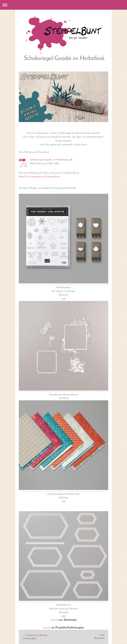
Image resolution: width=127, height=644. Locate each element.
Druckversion (30, 635)
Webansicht (99, 638)
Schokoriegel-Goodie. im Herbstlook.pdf (51, 160)
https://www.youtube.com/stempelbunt (39, 177)
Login (102, 635)
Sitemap (43, 635)
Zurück (54, 620)
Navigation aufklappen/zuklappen (64, 5)
